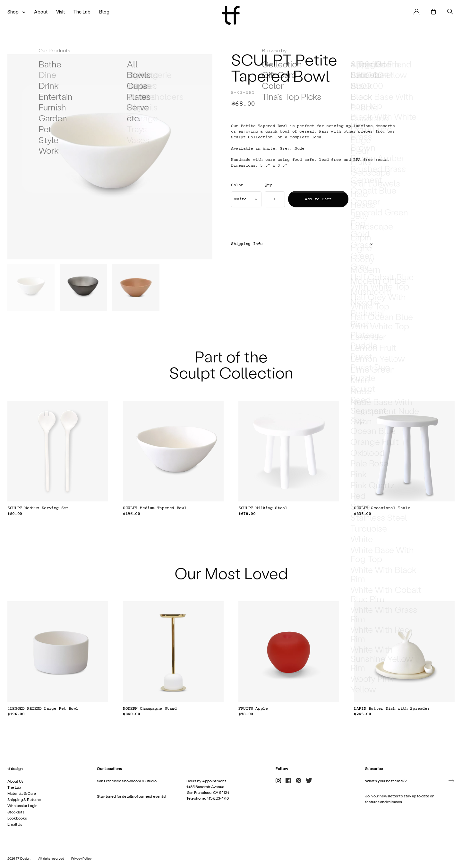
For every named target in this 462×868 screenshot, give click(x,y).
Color (237, 185)
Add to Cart (318, 199)
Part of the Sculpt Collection (231, 364)
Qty (268, 185)
